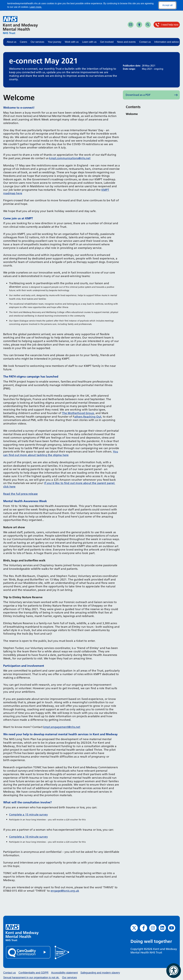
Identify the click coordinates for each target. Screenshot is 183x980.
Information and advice (167, 42)
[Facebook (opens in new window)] (144, 928)
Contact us (145, 42)
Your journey (54, 42)
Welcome (132, 114)
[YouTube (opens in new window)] (172, 928)
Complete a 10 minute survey (28, 837)
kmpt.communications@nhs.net (70, 158)
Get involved (107, 42)
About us (12, 42)
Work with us (72, 42)
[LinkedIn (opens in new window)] (162, 928)
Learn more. (36, 7)
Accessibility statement (64, 973)
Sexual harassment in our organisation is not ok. (31, 978)
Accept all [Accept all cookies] (167, 5)
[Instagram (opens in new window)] (153, 928)
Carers (24, 42)
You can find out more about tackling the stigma (61, 453)
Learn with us (89, 42)
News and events (126, 42)
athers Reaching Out (88, 417)
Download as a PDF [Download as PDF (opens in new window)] (138, 95)
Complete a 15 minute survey (28, 815)
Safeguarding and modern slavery (100, 973)
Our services (37, 42)
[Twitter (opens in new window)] (134, 928)
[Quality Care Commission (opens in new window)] (28, 952)
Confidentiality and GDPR (33, 973)
